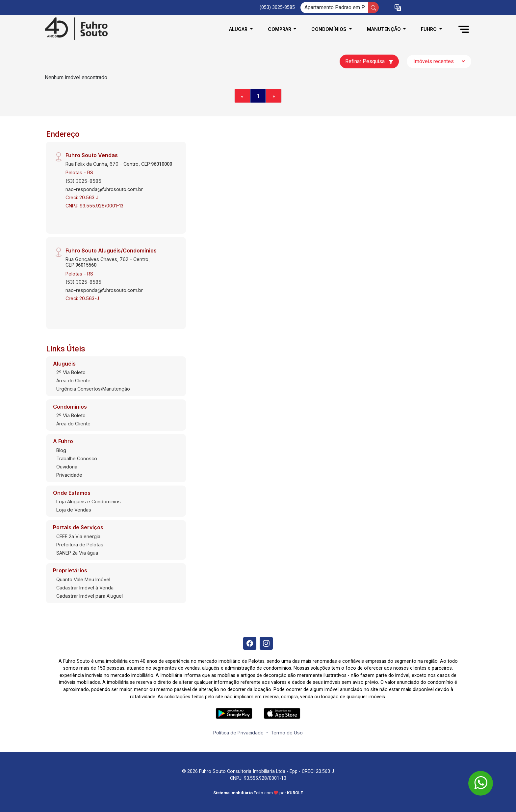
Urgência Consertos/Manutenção (93, 389)
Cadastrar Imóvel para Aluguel (90, 596)
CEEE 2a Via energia (78, 536)
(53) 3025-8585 (83, 181)
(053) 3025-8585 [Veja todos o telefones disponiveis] (277, 7)
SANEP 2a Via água (77, 553)
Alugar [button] (239, 29)
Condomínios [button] (330, 29)
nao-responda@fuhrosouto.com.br (104, 189)
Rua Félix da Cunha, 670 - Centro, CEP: (119, 164)
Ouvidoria (67, 467)
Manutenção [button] (385, 29)
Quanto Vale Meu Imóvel (83, 579)
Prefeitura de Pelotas (80, 545)
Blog (61, 450)
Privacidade (69, 475)
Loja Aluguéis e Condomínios (89, 502)
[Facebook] (250, 643)
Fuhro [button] (429, 29)
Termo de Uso (287, 733)
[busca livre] (374, 8)
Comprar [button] (280, 29)
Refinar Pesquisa (369, 61)
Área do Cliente (73, 381)
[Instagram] (266, 643)
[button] (398, 8)
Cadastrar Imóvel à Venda (85, 588)
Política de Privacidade (238, 733)
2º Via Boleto (71, 372)
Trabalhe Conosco (77, 458)
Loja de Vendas (74, 510)
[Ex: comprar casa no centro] (335, 8)
